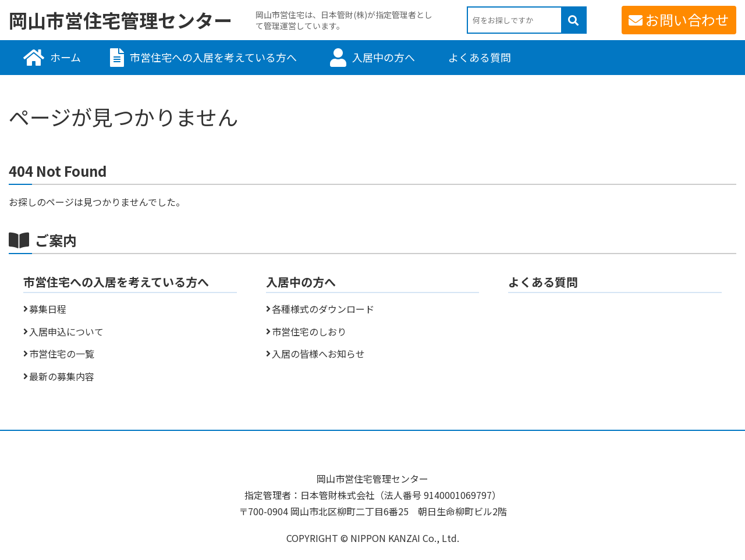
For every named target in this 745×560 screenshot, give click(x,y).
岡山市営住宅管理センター (120, 20)
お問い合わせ (687, 19)
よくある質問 (480, 57)
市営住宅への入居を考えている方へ (213, 57)
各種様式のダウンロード (323, 309)
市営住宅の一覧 (62, 354)
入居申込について (66, 331)
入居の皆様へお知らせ (318, 354)
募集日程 (48, 309)
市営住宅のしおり (309, 331)
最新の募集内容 (62, 376)
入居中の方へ (384, 57)
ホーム (65, 57)
